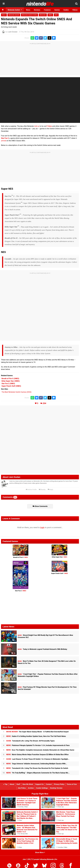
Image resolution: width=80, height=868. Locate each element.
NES (56, 15)
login (42, 527)
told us (37, 126)
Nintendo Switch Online (29, 15)
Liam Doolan (13, 32)
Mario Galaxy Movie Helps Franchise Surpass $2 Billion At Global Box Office (37, 755)
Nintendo (43, 15)
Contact (49, 784)
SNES (50, 15)
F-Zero (49, 126)
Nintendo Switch (14, 15)
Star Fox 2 (5, 138)
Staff (18, 784)
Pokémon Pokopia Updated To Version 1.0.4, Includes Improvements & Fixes (38, 745)
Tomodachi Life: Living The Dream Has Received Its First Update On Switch (37, 768)
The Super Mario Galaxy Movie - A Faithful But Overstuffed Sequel (37, 732)
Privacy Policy (59, 784)
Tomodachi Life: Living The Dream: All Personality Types (30, 741)
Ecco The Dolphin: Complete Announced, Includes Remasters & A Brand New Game (40, 750)
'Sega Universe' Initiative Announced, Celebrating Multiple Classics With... (37, 764)
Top (5, 784)
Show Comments (40, 506)
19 (13, 653)
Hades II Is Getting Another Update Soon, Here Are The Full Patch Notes (36, 736)
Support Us (39, 784)
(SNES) (10, 379)
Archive (31, 788)
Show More (40, 852)
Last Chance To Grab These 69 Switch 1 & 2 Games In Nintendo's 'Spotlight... (38, 759)
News (4, 15)
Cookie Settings (42, 788)
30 (13, 692)
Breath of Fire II (21, 557)
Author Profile (31, 490)
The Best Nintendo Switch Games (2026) (17, 392)
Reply (50, 490)
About (12, 784)
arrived (4, 141)
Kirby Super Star (60, 557)
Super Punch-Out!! (60, 573)
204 (44, 403)
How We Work (28, 784)
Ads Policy (22, 788)
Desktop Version (56, 788)
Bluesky (42, 490)
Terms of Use (72, 784)
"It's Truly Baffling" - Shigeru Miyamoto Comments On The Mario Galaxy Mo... (38, 773)
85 (13, 679)
